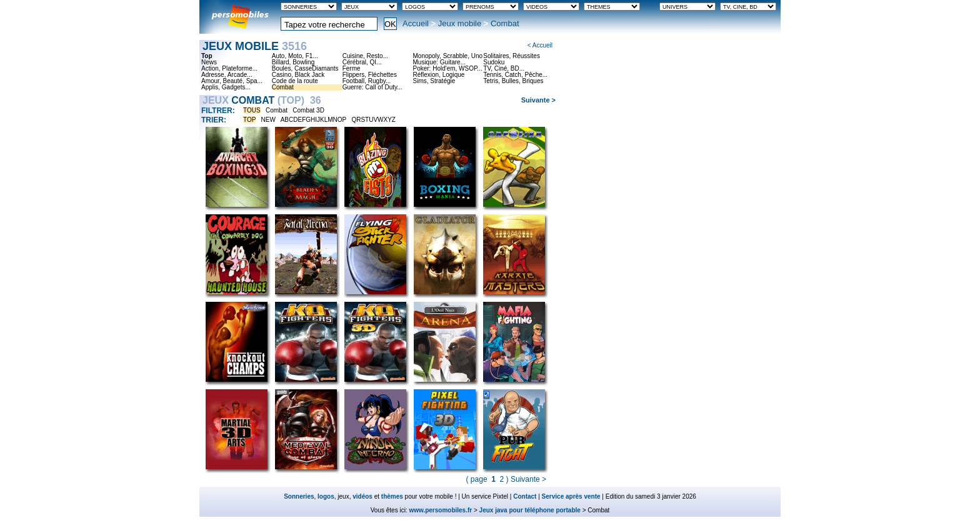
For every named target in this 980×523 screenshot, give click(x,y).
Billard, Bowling (293, 62)
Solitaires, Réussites (512, 56)
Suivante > (538, 100)
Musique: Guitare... (439, 62)
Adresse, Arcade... (227, 75)
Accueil (416, 23)
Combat (283, 87)
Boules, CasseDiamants (305, 69)
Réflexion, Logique (438, 75)
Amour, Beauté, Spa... (232, 81)
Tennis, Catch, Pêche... (515, 75)
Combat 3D (308, 110)
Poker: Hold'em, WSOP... (447, 69)
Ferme (352, 69)
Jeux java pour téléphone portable (530, 510)
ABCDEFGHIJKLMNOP (313, 120)
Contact (525, 496)
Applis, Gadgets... (226, 87)
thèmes (392, 496)
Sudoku (494, 62)
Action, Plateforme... (229, 69)
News (209, 62)
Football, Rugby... (367, 81)
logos (326, 496)
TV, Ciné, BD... (504, 69)
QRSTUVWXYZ (373, 120)
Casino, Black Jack (298, 75)
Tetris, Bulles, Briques (513, 81)
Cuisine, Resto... (365, 56)
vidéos (362, 496)
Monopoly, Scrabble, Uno (447, 56)
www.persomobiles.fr (440, 510)
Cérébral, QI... (362, 62)
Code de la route (295, 81)
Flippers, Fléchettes (370, 75)
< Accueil (540, 45)
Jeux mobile (460, 23)
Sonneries (299, 496)
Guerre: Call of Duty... (372, 87)
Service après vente (571, 496)
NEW (268, 120)
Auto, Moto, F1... (295, 56)
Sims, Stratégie (434, 81)
